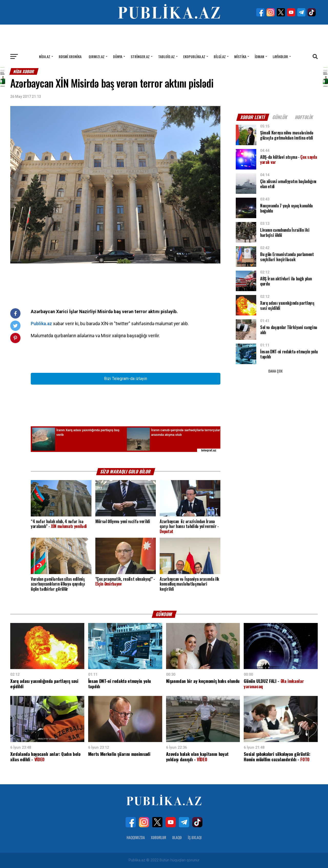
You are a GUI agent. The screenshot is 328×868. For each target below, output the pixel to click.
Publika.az (41, 324)
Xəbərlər (158, 837)
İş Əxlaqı (195, 837)
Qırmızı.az (97, 56)
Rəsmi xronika (70, 56)
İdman (259, 56)
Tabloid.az (166, 56)
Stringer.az (140, 56)
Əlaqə (177, 837)
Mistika (240, 56)
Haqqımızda (136, 837)
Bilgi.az (220, 56)
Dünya (118, 56)
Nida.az (45, 56)
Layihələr (280, 56)
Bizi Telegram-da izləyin (126, 379)
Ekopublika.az (194, 56)
